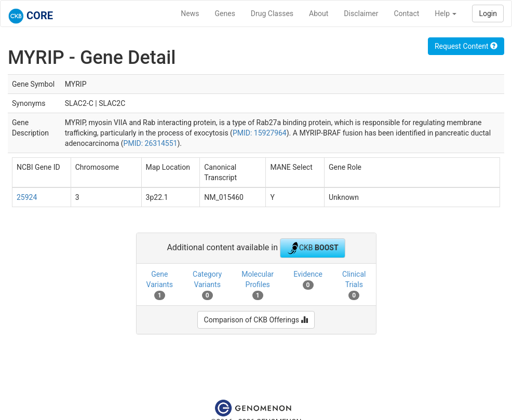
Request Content (466, 46)
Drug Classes (272, 13)
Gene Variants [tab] (160, 285)
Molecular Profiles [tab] (258, 285)
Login (488, 13)
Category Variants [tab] (207, 285)
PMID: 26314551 (151, 143)
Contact (406, 13)
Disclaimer (361, 13)
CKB (313, 248)
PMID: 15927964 (260, 133)
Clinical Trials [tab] (354, 285)
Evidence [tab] (308, 280)
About (319, 13)
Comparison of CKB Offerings (256, 320)
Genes (225, 13)
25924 (27, 197)
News (190, 13)
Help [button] (446, 13)
